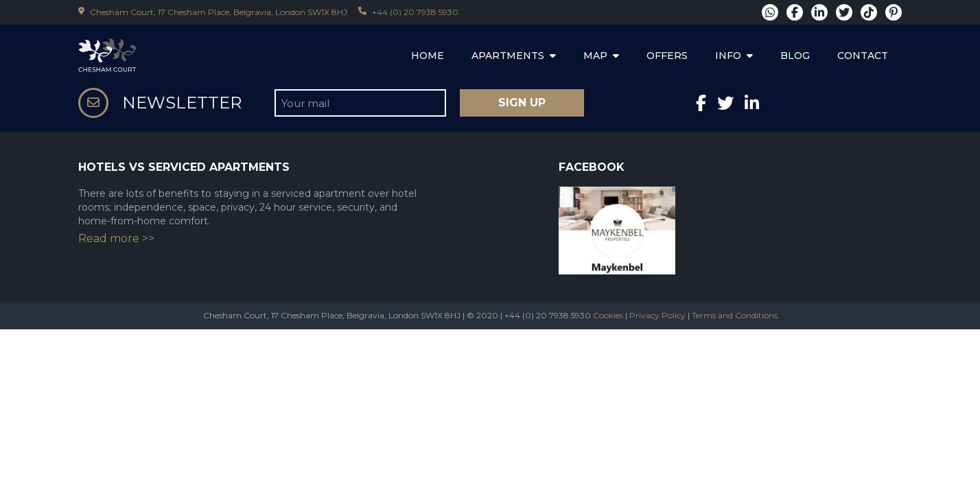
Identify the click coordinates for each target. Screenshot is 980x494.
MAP (601, 56)
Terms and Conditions (735, 315)
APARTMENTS (514, 56)
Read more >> (116, 238)
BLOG (795, 56)
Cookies (608, 315)
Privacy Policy (657, 315)
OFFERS (667, 56)
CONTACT (863, 56)
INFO (734, 56)
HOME (428, 56)
